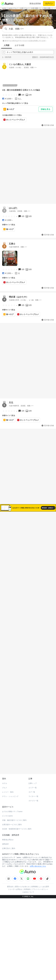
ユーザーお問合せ (16, 884)
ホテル (5, 778)
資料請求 (5, 839)
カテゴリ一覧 (33, 795)
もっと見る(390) (28, 705)
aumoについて (29, 887)
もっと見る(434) (28, 663)
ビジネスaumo (7, 810)
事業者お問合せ (8, 834)
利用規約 (27, 884)
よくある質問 (44, 881)
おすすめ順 (19, 45)
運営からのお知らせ (22, 881)
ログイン (49, 4)
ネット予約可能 (40, 529)
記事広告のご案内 (9, 843)
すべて (16, 529)
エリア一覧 (33, 782)
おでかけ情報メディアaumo (12, 806)
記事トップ (33, 778)
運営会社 (10, 881)
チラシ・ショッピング (10, 791)
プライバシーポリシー (40, 884)
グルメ (5, 782)
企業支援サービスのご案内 (12, 819)
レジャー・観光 (8, 787)
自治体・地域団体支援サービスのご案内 (17, 823)
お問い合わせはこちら (38, 861)
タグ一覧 (32, 787)
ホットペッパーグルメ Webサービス (24, 762)
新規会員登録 (35, 4)
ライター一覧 (33, 791)
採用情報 (34, 881)
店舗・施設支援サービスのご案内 (14, 815)
